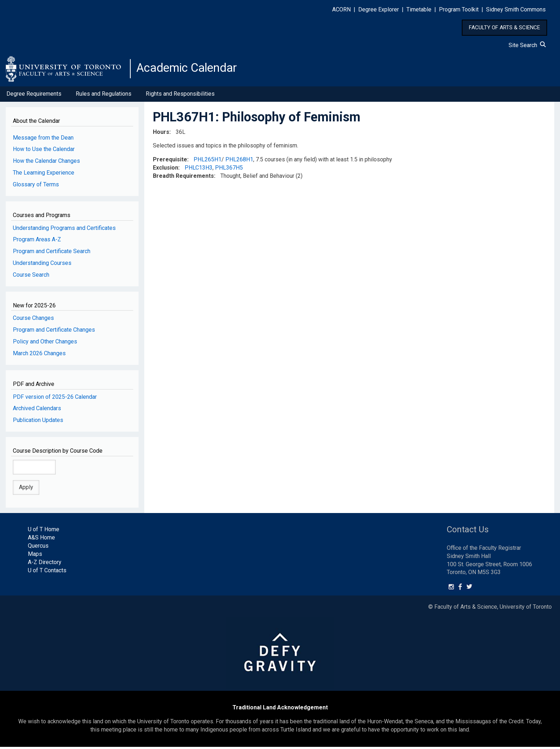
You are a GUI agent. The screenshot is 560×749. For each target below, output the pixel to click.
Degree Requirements (34, 96)
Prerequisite (170, 162)
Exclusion (166, 170)
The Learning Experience (44, 175)
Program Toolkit (459, 9)
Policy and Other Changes (45, 344)
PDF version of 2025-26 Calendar (55, 399)
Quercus (38, 548)
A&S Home (41, 540)
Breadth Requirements (183, 178)
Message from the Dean (43, 139)
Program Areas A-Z (37, 242)
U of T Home (44, 531)
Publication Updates (38, 422)
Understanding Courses (42, 265)
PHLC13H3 (199, 170)
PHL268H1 (239, 162)
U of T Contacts (47, 572)
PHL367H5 (229, 170)
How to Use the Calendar (44, 151)
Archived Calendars (37, 410)
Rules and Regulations (104, 96)
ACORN (341, 9)
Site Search (527, 45)
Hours (161, 134)
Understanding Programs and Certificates (64, 230)
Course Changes (33, 320)
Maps (35, 556)
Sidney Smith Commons (516, 9)
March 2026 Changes (39, 355)
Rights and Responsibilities (180, 96)
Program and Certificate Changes (54, 332)
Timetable (419, 9)
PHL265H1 (207, 162)
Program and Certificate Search (52, 253)
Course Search (31, 277)
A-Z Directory (45, 564)
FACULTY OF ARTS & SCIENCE (504, 27)
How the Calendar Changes (46, 163)
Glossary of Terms (36, 187)
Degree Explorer (379, 9)
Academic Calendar (192, 70)
